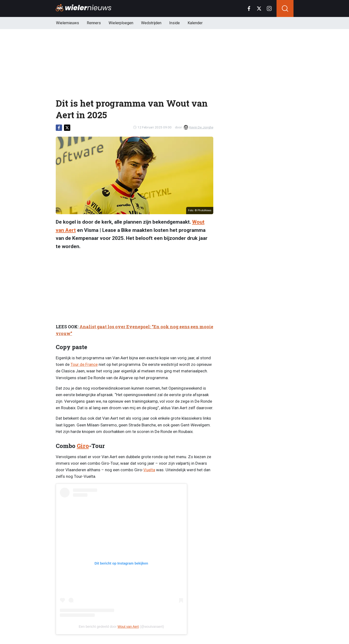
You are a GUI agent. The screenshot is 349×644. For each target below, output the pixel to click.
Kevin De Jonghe (198, 127)
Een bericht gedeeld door (98, 627)
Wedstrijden (151, 23)
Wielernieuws (67, 23)
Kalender (195, 23)
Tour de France (84, 364)
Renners (94, 23)
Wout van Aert (128, 627)
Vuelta (149, 470)
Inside (174, 23)
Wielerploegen (121, 23)
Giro (83, 446)
